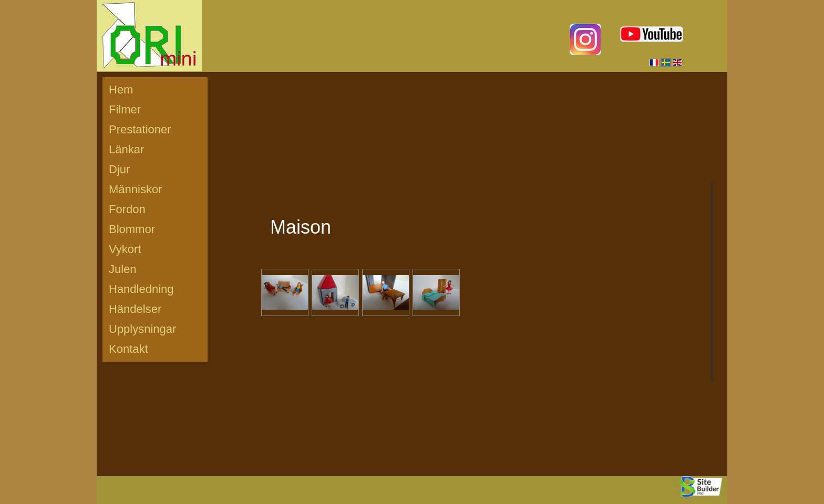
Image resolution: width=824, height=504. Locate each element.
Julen (123, 269)
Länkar (126, 149)
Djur (119, 169)
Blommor (132, 229)
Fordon (127, 209)
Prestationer (140, 129)
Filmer (125, 109)
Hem (121, 90)
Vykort (125, 249)
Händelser (135, 309)
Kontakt (128, 349)
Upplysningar (142, 329)
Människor (135, 189)
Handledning (141, 289)
